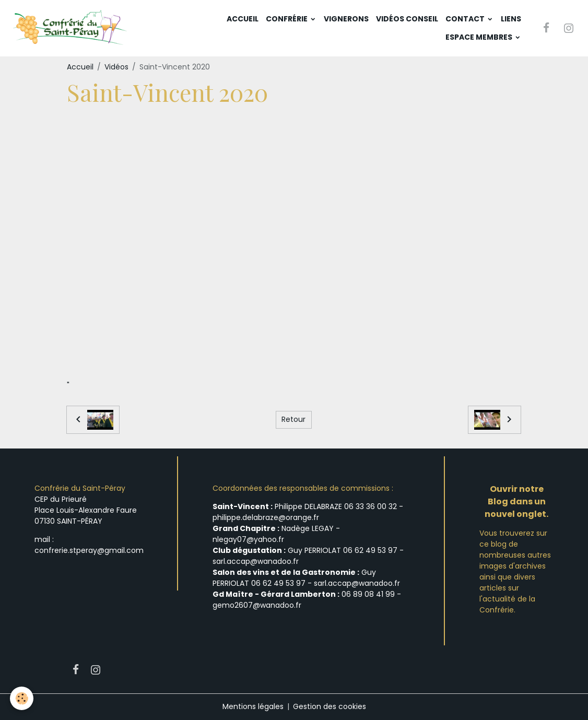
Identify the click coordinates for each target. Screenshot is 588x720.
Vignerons (346, 19)
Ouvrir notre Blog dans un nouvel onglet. (516, 501)
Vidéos (116, 67)
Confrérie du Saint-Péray (80, 488)
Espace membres (480, 37)
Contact (466, 19)
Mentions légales (253, 706)
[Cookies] (22, 698)
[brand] (71, 28)
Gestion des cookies (330, 706)
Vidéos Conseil (407, 19)
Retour (293, 420)
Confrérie (287, 19)
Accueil (243, 19)
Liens (511, 19)
